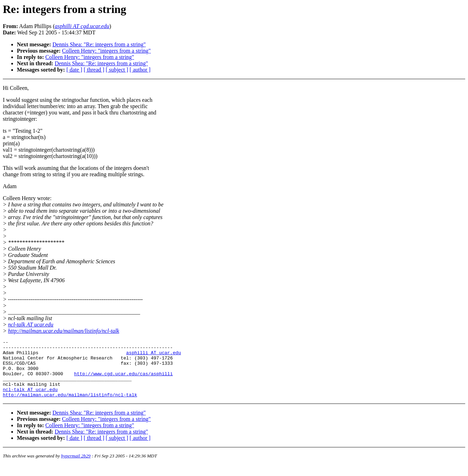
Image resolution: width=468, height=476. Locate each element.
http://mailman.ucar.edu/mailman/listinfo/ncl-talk (64, 331)
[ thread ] (94, 70)
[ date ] (74, 70)
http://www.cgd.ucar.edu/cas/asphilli (123, 381)
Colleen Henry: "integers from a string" (107, 51)
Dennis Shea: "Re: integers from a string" (99, 44)
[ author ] (140, 70)
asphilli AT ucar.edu (154, 356)
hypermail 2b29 (76, 467)
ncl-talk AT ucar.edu (31, 325)
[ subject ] (117, 70)
